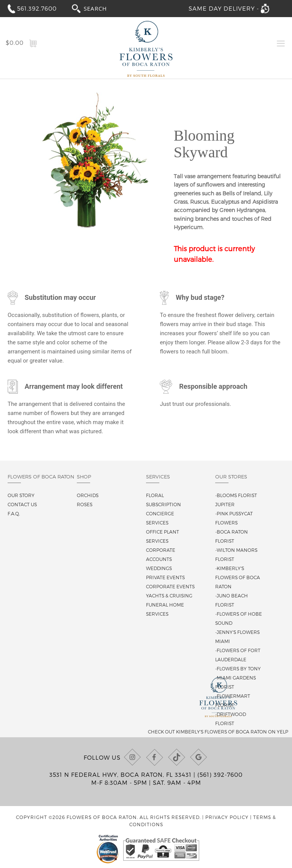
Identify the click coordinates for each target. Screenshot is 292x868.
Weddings (159, 568)
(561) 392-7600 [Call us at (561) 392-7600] (220, 775)
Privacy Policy (227, 817)
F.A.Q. (14, 513)
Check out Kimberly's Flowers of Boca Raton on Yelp (218, 732)
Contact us (22, 504)
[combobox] (102, 8)
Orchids (88, 495)
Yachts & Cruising (169, 596)
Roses (85, 504)
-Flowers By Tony (238, 668)
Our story (21, 495)
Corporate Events (170, 586)
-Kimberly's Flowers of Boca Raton (238, 577)
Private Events (165, 577)
